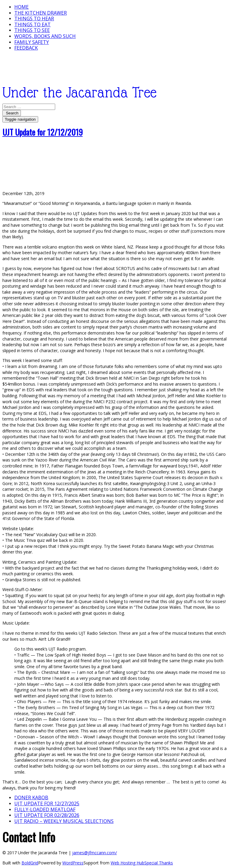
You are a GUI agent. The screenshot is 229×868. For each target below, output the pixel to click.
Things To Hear (34, 19)
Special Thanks (159, 863)
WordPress (73, 863)
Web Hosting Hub (127, 863)
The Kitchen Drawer (41, 13)
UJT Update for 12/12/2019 (42, 132)
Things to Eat (33, 24)
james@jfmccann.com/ (95, 853)
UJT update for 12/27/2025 (47, 803)
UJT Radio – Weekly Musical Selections (64, 821)
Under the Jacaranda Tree (79, 92)
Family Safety (32, 42)
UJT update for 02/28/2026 (47, 815)
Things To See (32, 30)
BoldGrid (30, 863)
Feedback (26, 48)
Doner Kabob (31, 798)
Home (21, 7)
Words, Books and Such (45, 36)
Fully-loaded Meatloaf (45, 809)
